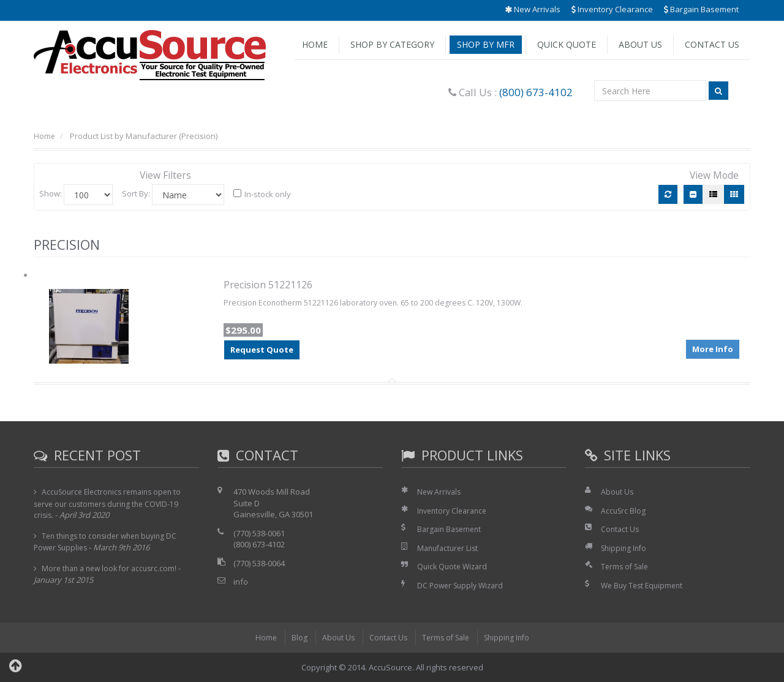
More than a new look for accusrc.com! (113, 568)
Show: (51, 193)
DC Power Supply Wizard (463, 585)
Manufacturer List (450, 548)
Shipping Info (625, 548)
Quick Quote (567, 44)
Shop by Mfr (486, 44)
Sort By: (136, 193)
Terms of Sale (627, 566)
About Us (640, 44)
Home (315, 44)
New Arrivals (533, 9)
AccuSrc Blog (624, 511)
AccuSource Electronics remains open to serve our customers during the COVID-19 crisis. (112, 503)
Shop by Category (392, 44)
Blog (294, 637)
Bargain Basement (701, 9)
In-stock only (262, 194)
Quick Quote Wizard (454, 566)
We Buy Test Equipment (645, 585)
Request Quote (262, 350)
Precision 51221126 (268, 285)
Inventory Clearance (612, 9)
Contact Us (712, 44)
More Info (713, 347)
